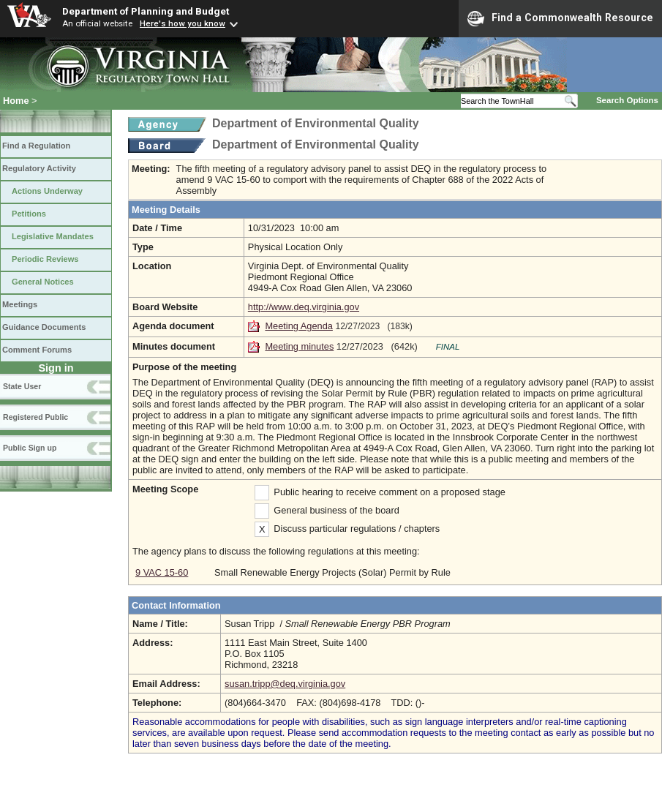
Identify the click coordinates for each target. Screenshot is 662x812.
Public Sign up (30, 448)
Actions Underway (47, 191)
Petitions (29, 214)
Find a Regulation (36, 146)
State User (22, 386)
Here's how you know (183, 23)
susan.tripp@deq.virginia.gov (285, 684)
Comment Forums (37, 350)
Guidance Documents (44, 327)
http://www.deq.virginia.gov (304, 307)
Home (16, 101)
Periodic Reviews (45, 259)
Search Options (627, 100)
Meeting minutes (299, 346)
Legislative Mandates (53, 236)
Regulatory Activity (39, 168)
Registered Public (35, 417)
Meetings (20, 304)
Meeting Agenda (299, 326)
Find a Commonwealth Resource (560, 18)
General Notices (43, 282)
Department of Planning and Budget (146, 11)
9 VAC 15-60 (162, 572)
